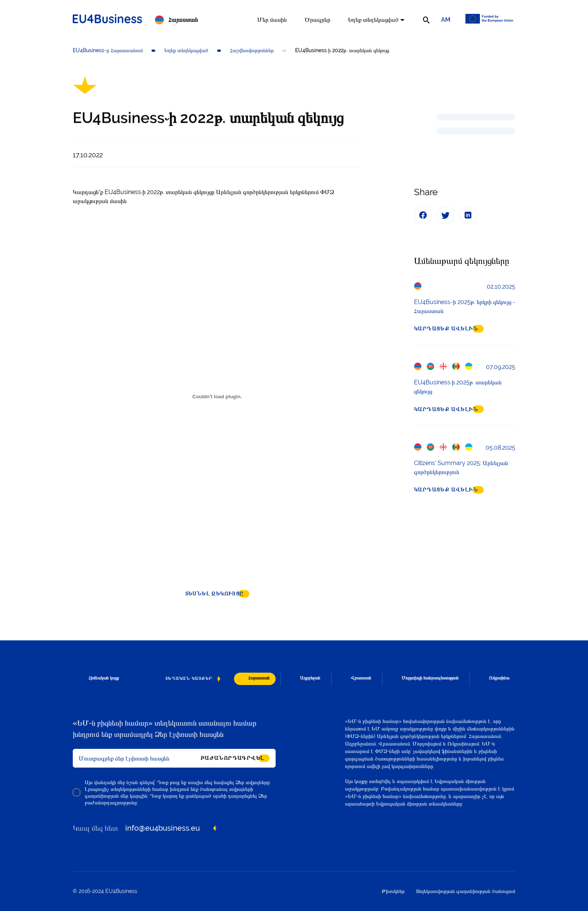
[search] (426, 20)
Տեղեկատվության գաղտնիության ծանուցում (466, 891)
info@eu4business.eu (163, 828)
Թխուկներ (393, 891)
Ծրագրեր (317, 20)
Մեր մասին (272, 20)
